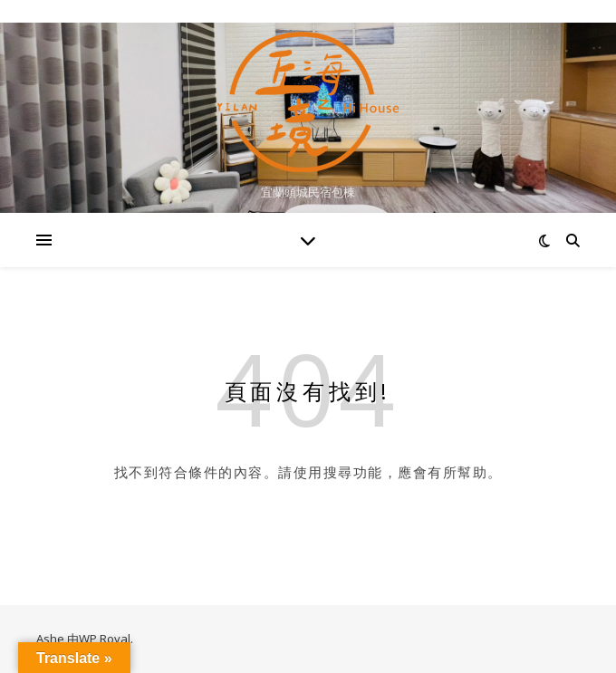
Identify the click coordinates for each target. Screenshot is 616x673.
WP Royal (105, 639)
